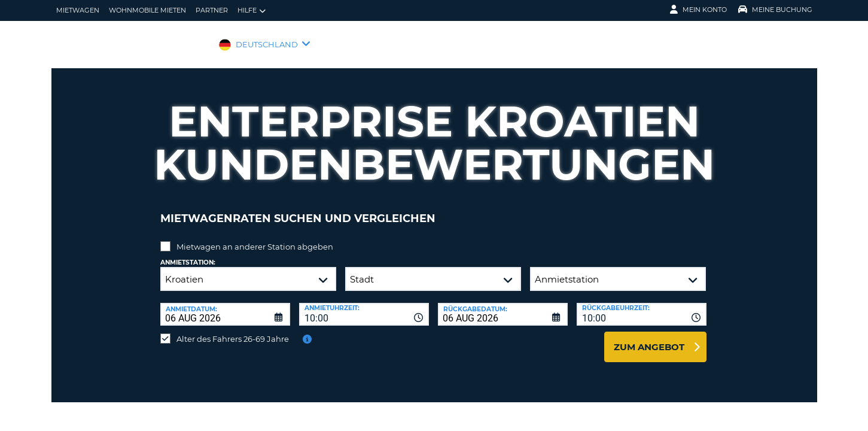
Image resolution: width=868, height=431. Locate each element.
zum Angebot (649, 338)
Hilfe (252, 10)
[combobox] (364, 305)
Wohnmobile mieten (147, 10)
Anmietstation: (188, 254)
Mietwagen (78, 10)
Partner (212, 10)
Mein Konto (698, 10)
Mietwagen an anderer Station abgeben (255, 238)
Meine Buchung (775, 10)
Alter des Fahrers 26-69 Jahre (233, 330)
